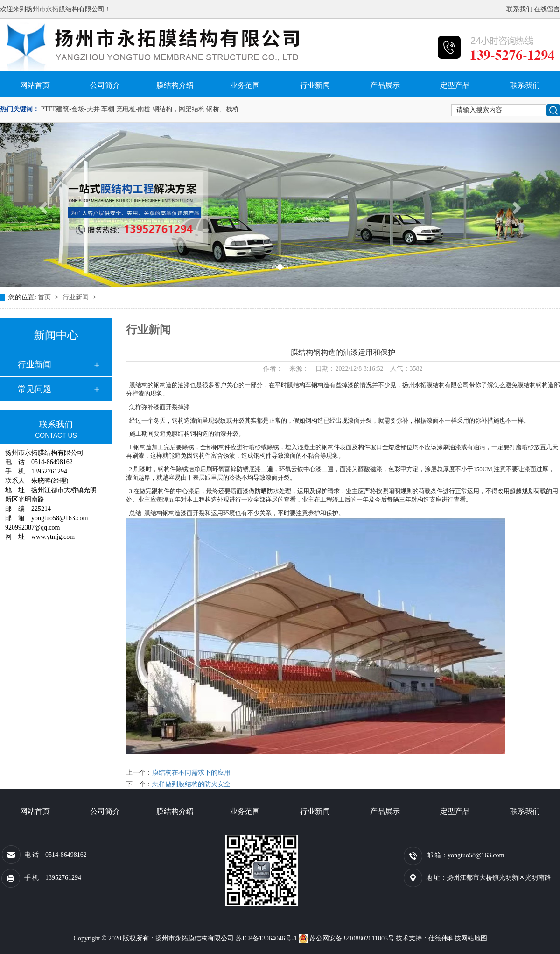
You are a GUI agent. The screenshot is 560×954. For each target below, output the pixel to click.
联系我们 (519, 9)
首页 (45, 297)
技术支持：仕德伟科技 (428, 938)
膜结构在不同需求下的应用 (191, 773)
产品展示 (385, 85)
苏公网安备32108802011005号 (347, 938)
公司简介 (105, 85)
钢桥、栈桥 (223, 109)
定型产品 (455, 85)
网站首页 (35, 85)
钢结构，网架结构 (179, 109)
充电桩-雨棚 (134, 109)
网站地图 (474, 938)
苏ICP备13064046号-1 (266, 938)
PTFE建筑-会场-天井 (70, 109)
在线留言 (547, 9)
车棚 (108, 109)
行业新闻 (315, 85)
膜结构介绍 (175, 85)
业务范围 (245, 85)
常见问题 (35, 389)
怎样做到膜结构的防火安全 (191, 784)
